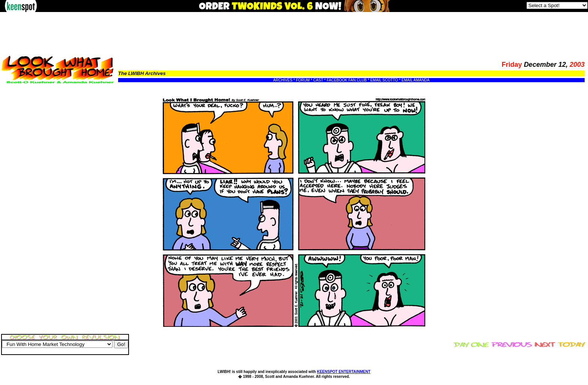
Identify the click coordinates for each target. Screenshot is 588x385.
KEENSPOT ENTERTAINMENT (344, 372)
